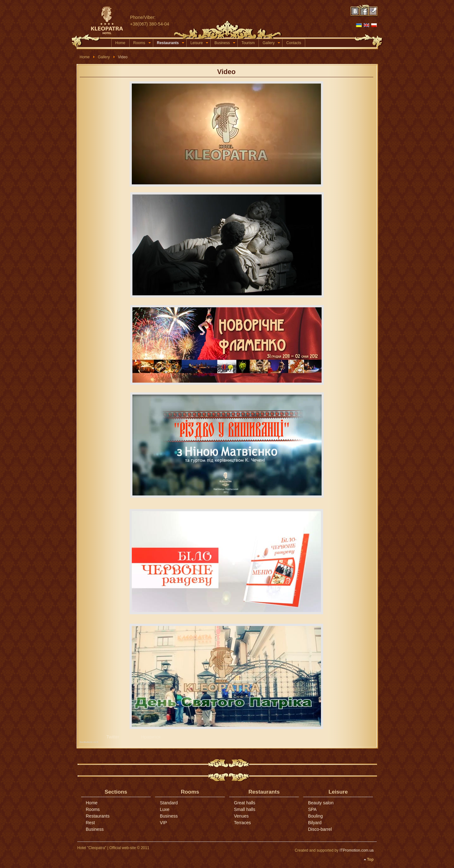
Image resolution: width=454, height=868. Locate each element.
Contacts (294, 43)
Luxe (165, 809)
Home (120, 43)
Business (225, 43)
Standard (169, 803)
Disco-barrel (320, 829)
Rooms (142, 43)
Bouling (315, 816)
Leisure (199, 43)
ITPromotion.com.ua (357, 850)
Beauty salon (321, 803)
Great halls (245, 803)
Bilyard (315, 823)
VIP (163, 823)
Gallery (271, 43)
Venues (241, 816)
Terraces (242, 823)
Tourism (248, 43)
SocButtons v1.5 (89, 742)
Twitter (113, 737)
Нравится (151, 737)
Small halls (245, 809)
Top (370, 859)
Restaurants (171, 43)
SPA (312, 809)
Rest (90, 823)
